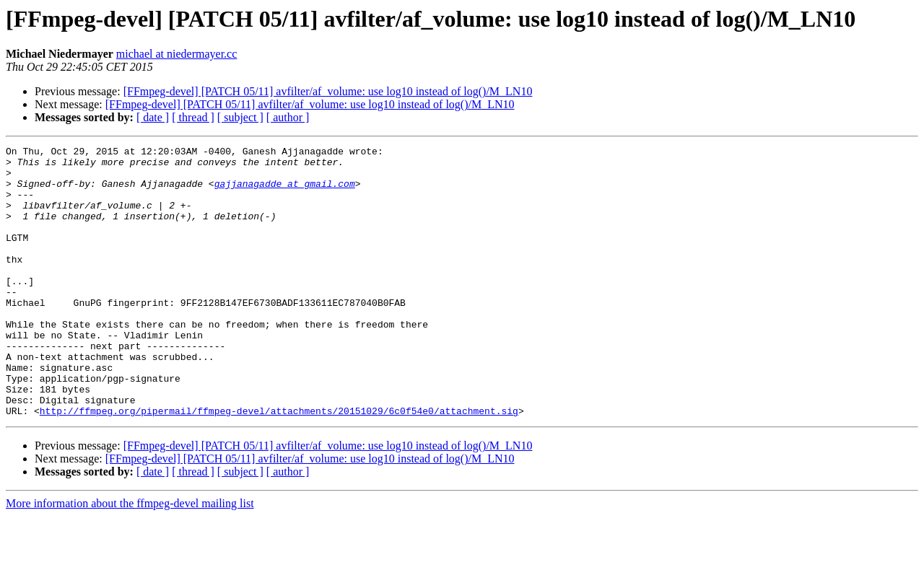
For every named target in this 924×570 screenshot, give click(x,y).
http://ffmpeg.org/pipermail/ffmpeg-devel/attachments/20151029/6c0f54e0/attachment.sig (279, 465)
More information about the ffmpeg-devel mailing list (130, 557)
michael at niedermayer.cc (176, 54)
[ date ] (153, 117)
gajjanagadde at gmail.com (285, 192)
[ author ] (288, 117)
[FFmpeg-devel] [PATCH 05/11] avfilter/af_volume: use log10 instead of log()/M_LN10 (328, 91)
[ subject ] (240, 117)
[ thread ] (193, 117)
